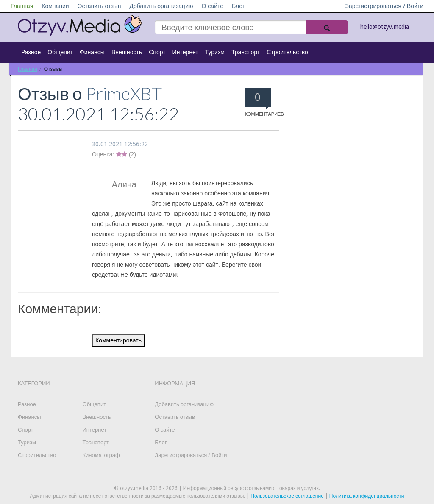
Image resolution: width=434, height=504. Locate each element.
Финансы (92, 52)
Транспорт (246, 52)
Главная (22, 6)
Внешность (127, 52)
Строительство (287, 52)
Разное (31, 52)
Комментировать (118, 340)
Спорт (157, 52)
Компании (55, 6)
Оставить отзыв (99, 6)
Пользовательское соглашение (288, 496)
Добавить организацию (161, 6)
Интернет (185, 52)
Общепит (60, 52)
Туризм (215, 52)
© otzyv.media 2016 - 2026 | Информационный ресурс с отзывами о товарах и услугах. (217, 488)
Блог (238, 6)
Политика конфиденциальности (367, 496)
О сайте (212, 6)
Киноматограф (101, 455)
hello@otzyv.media (385, 27)
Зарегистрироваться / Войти (384, 6)
